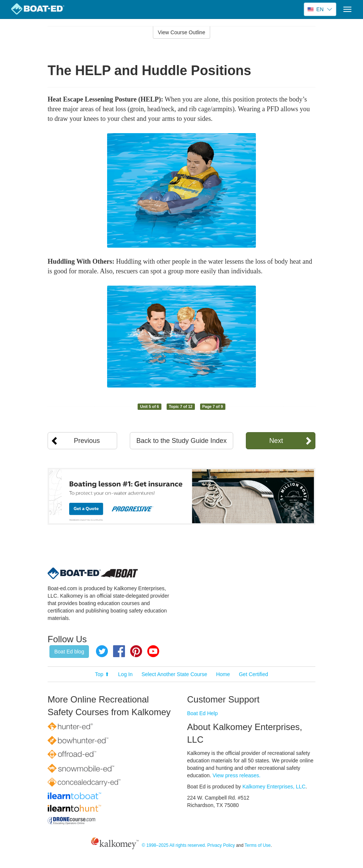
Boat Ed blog (69, 652)
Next (276, 441)
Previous (87, 441)
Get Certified (253, 674)
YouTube (153, 651)
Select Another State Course (174, 674)
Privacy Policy (221, 846)
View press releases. (237, 775)
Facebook (119, 651)
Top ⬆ (102, 674)
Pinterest (136, 651)
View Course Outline (181, 32)
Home (223, 674)
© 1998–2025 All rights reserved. (174, 846)
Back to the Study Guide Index (181, 441)
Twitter (102, 651)
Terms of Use (258, 846)
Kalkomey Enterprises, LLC (274, 787)
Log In (126, 674)
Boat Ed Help (203, 713)
